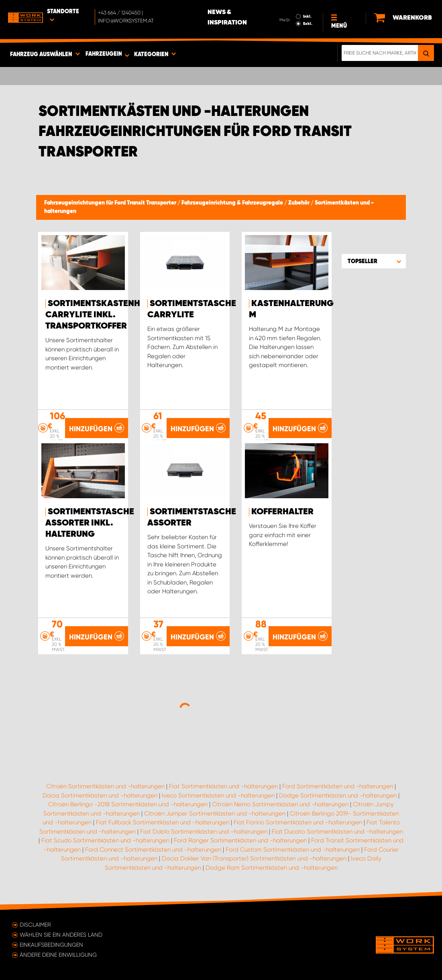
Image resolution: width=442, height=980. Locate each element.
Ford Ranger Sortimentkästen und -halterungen (240, 840)
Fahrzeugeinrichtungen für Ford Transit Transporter (111, 203)
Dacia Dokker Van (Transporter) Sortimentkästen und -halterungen (254, 858)
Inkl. (307, 16)
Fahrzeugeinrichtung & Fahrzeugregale (233, 203)
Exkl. (308, 24)
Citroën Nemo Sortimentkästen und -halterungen (280, 804)
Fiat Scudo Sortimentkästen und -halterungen (105, 840)
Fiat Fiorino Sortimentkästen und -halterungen (298, 822)
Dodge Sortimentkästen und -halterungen (338, 795)
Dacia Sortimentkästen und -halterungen (100, 795)
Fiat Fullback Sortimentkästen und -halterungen (163, 822)
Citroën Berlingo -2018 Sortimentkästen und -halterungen (128, 804)
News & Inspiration (227, 18)
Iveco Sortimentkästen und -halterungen (218, 795)
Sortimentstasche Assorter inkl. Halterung (90, 523)
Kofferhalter (282, 512)
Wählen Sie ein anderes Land (61, 935)
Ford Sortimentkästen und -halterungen (338, 786)
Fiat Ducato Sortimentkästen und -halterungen (337, 832)
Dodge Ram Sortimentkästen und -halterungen (272, 868)
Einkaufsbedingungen (51, 945)
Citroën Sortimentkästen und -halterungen (105, 786)
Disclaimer (35, 925)
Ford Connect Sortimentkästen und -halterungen (153, 850)
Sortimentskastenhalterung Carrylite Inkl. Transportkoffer (114, 315)
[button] (374, 261)
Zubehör (299, 203)
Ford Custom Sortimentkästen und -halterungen (293, 850)
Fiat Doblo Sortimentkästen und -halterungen (204, 832)
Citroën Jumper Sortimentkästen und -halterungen (215, 814)
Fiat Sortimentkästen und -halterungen (223, 786)
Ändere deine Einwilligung (58, 955)
